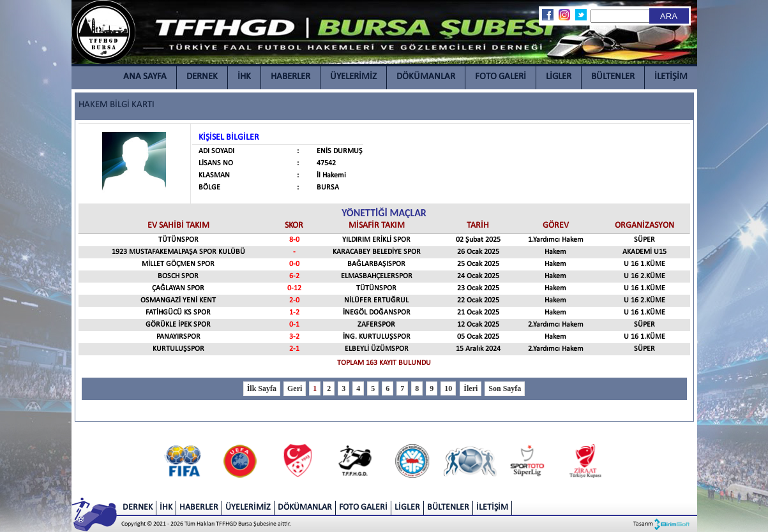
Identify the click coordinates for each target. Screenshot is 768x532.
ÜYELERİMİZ (353, 77)
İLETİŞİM (671, 77)
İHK (244, 77)
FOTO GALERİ (501, 77)
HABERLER (290, 77)
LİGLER (559, 77)
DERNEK (202, 77)
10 (448, 388)
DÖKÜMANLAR (426, 77)
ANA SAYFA (145, 77)
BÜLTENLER (613, 77)
